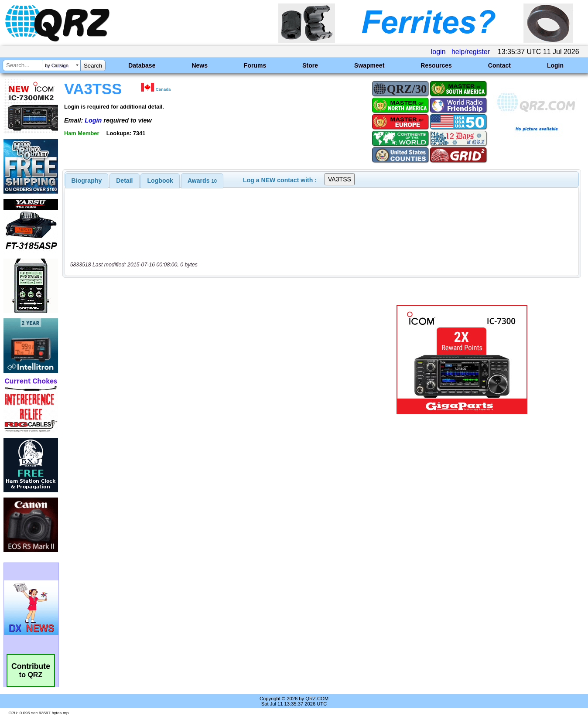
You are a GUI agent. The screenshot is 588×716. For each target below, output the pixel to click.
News (200, 65)
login (438, 52)
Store (310, 65)
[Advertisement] (210, 360)
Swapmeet (369, 65)
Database (142, 65)
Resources (436, 65)
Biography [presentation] (87, 181)
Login (555, 65)
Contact (499, 65)
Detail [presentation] (124, 181)
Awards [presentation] (202, 181)
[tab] (87, 181)
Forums (255, 65)
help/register (471, 52)
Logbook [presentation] (160, 181)
